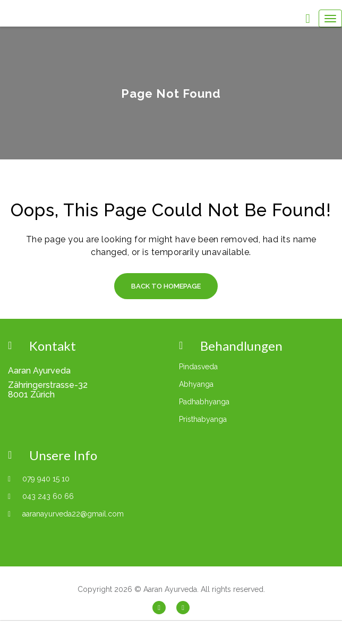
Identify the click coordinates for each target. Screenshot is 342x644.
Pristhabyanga (203, 419)
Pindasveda (198, 367)
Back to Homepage (166, 286)
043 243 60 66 (48, 496)
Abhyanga (196, 384)
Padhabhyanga (204, 402)
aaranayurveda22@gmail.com (73, 514)
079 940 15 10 (46, 479)
